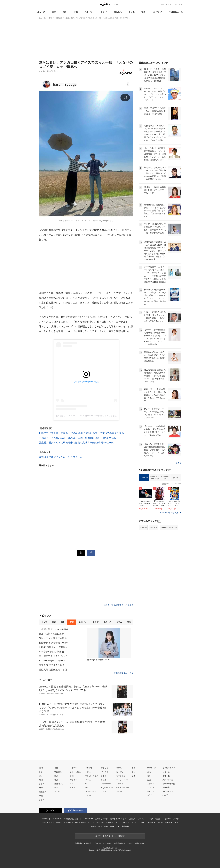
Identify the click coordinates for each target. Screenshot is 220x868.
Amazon (143, 563)
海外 (65, 12)
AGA (106, 826)
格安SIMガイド (48, 823)
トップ (44, 622)
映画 (56, 776)
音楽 (56, 780)
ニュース (41, 12)
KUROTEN (57, 819)
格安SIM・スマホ (172, 819)
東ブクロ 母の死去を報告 (52, 665)
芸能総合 (58, 772)
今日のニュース (176, 12)
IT (86, 784)
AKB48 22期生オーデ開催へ (53, 647)
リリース (166, 772)
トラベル (120, 784)
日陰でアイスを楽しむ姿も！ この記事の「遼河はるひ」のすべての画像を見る (81, 433)
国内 (54, 12)
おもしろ (118, 12)
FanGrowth (88, 819)
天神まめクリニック (118, 819)
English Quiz (106, 784)
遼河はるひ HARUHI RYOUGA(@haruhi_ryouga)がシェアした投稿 (86, 416)
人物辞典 (166, 787)
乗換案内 (152, 823)
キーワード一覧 (169, 784)
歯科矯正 (169, 823)
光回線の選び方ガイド (73, 819)
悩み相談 (100, 823)
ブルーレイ (144, 513)
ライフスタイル (123, 780)
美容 (177, 823)
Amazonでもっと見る (169, 548)
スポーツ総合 (75, 772)
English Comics (107, 787)
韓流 (56, 787)
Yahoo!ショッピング (169, 563)
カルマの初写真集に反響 (51, 634)
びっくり (104, 772)
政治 (41, 780)
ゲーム (88, 780)
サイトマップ (168, 791)
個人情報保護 (119, 843)
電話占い (159, 819)
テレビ (176, 513)
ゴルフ (73, 784)
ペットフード (97, 826)
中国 (41, 796)
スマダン (120, 772)
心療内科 (132, 819)
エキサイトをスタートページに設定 (110, 836)
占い (117, 823)
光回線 (59, 823)
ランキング (157, 12)
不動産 (160, 823)
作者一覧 (166, 776)
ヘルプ (165, 795)
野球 (72, 776)
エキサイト (178, 4)
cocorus (91, 823)
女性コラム (121, 776)
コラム (132, 12)
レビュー (89, 772)
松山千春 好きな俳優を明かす (54, 643)
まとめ (42, 784)
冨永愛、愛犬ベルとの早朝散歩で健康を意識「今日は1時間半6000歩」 (77, 443)
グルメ (88, 787)
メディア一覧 (168, 780)
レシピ (134, 823)
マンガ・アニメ (92, 776)
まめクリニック (101, 819)
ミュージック (165, 513)
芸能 (76, 12)
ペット (103, 791)
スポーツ (88, 12)
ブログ (150, 819)
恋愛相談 (110, 823)
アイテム (141, 819)
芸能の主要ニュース (124, 673)
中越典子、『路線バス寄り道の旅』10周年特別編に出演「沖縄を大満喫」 (79, 438)
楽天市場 (154, 563)
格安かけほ (68, 823)
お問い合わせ (140, 843)
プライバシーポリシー (103, 843)
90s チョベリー (122, 787)
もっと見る (175, 498)
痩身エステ (115, 826)
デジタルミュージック (155, 513)
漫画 (143, 12)
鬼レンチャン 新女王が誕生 (53, 638)
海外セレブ (59, 784)
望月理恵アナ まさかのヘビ (53, 656)
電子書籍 (125, 826)
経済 (41, 776)
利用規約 (88, 843)
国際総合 (43, 792)
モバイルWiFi (80, 823)
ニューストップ (165, 4)
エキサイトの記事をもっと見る (119, 605)
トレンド (103, 12)
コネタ (103, 776)
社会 (41, 772)
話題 (133, 776)
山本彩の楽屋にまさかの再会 (54, 629)
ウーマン (125, 823)
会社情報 (78, 843)
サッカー (74, 780)
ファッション (91, 791)
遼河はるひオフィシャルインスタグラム (61, 457)
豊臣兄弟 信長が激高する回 (53, 670)
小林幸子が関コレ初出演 (51, 652)
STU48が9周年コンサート (52, 661)
